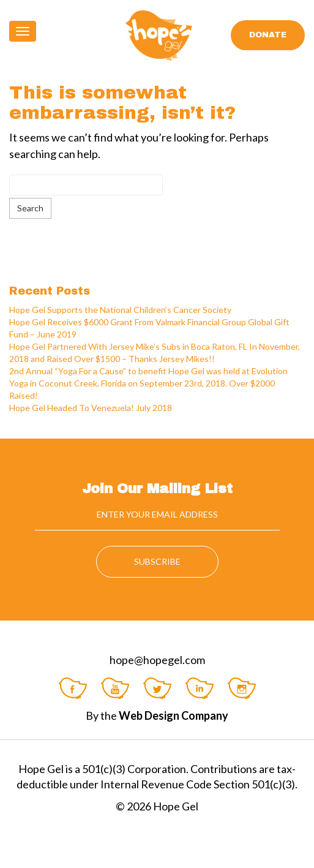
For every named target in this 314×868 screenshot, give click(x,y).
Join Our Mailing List (157, 489)
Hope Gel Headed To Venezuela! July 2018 (91, 408)
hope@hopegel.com (157, 660)
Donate (268, 35)
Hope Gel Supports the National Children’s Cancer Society (120, 310)
